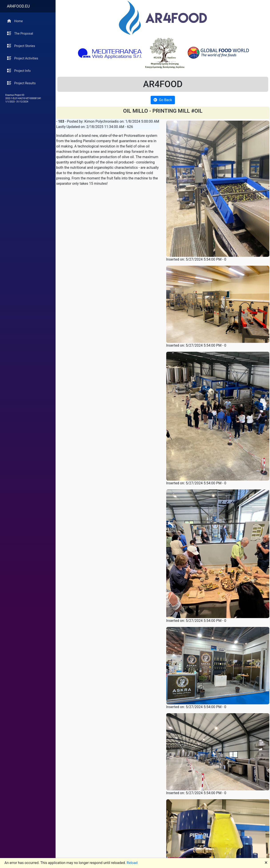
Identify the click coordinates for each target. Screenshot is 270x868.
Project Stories (21, 46)
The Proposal (20, 33)
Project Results (21, 83)
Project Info (19, 71)
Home (15, 21)
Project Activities (23, 58)
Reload (132, 863)
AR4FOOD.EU (18, 6)
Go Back (163, 100)
